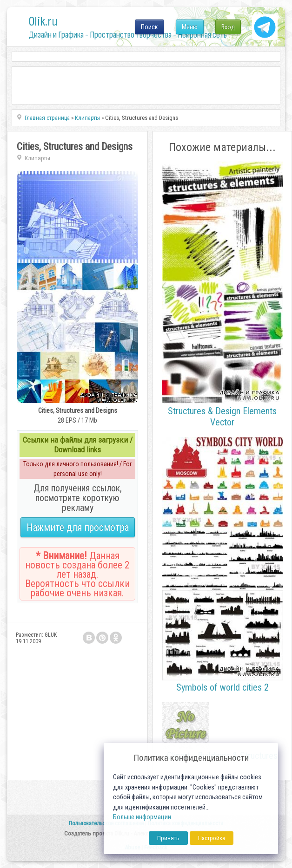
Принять (168, 838)
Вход (228, 27)
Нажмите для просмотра (78, 527)
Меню (190, 27)
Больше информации (142, 817)
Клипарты (37, 158)
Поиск (149, 27)
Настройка (212, 838)
